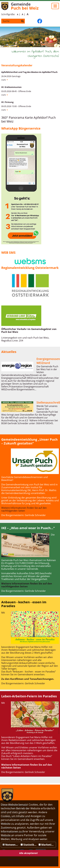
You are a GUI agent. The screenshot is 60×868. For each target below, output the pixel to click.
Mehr (4, 80)
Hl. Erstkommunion (11, 87)
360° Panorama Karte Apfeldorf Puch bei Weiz (28, 119)
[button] (32, 42)
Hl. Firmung (7, 102)
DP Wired (53, 864)
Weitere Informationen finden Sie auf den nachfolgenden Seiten (24, 509)
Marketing (47, 845)
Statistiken (29, 845)
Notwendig (11, 845)
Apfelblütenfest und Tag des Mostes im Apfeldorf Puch (29, 72)
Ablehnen (43, 859)
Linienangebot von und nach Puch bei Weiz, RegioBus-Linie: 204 (25, 339)
